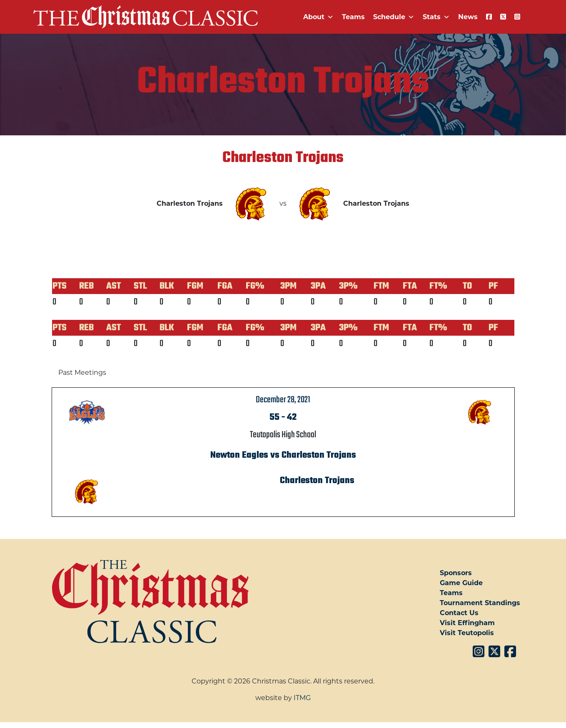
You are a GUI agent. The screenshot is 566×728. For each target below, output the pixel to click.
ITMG (302, 698)
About (318, 17)
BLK (167, 286)
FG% (255, 286)
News (468, 17)
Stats (436, 17)
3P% (348, 286)
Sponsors (456, 573)
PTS (60, 286)
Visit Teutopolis (467, 633)
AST (113, 286)
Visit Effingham (467, 623)
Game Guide (461, 583)
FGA (225, 286)
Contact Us (459, 613)
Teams (353, 17)
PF (493, 286)
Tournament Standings (480, 603)
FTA (410, 286)
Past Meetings (82, 373)
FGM (195, 286)
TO (467, 286)
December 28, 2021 (283, 400)
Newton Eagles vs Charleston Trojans (283, 455)
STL (140, 286)
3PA (318, 286)
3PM (288, 286)
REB (86, 286)
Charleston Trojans (317, 481)
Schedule (394, 17)
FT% (438, 286)
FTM (381, 286)
